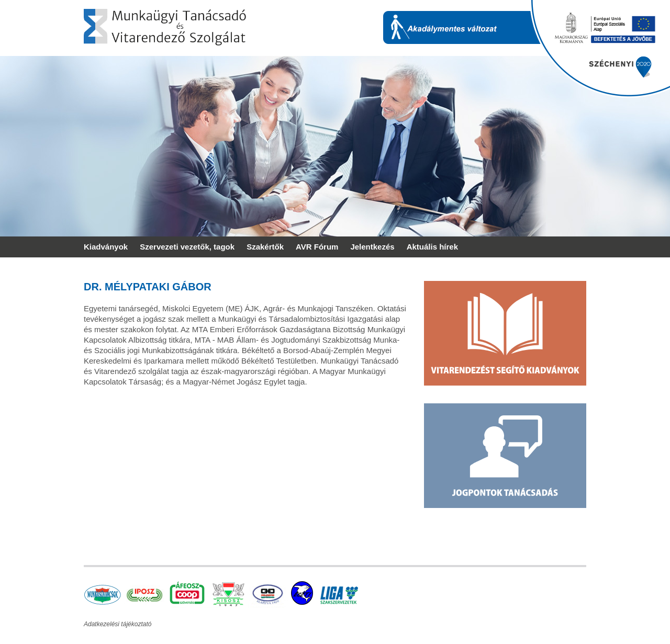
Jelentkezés (372, 247)
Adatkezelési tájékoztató (118, 624)
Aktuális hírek (432, 247)
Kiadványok (106, 247)
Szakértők (265, 247)
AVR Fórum (317, 247)
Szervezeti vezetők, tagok (187, 247)
